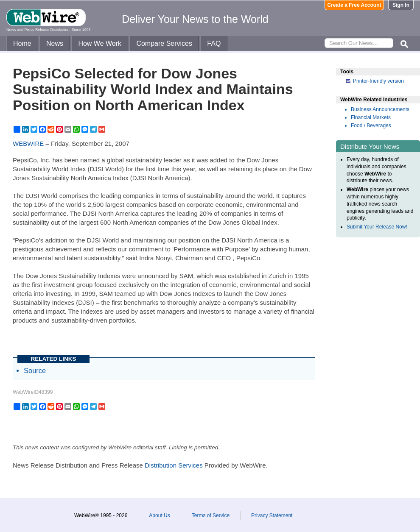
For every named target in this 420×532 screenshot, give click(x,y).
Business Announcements (380, 109)
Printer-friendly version (378, 81)
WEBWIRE (28, 143)
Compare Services (164, 43)
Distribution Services (174, 465)
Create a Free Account (354, 5)
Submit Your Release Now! (377, 227)
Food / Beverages (371, 125)
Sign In (401, 5)
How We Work (100, 43)
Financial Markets (371, 117)
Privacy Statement (272, 515)
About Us (159, 515)
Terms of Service (211, 515)
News (55, 43)
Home (22, 43)
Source (35, 370)
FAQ (214, 43)
